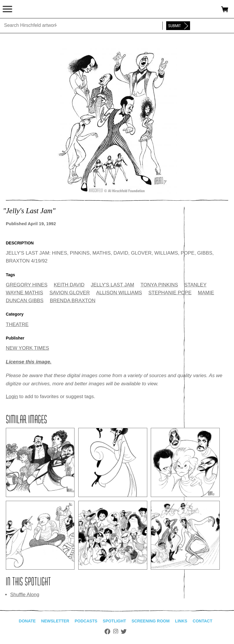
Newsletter (55, 621)
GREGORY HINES (27, 285)
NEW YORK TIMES (28, 348)
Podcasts (86, 621)
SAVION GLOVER (70, 293)
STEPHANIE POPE (170, 293)
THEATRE (17, 324)
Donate (27, 621)
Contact (202, 621)
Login (12, 397)
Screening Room (151, 621)
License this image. (29, 362)
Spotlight (114, 621)
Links (181, 621)
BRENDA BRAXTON (73, 301)
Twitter (124, 631)
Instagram (116, 631)
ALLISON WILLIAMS (119, 293)
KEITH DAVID (69, 285)
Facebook (107, 631)
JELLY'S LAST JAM (112, 285)
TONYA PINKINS (159, 285)
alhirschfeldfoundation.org (25, 9)
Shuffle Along (25, 595)
